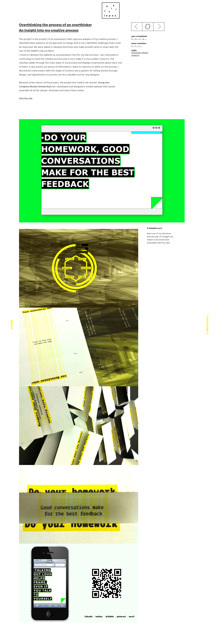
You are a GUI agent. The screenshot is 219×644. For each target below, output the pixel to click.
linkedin (89, 617)
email (132, 617)
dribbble (110, 617)
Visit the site (26, 99)
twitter (99, 617)
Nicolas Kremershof (40, 87)
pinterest (121, 617)
